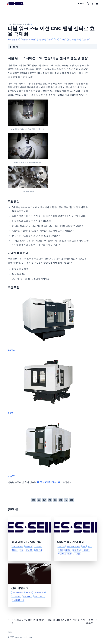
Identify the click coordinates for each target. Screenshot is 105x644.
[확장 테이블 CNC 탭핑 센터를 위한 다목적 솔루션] (30, 539)
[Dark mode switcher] (93, 4)
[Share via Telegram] (72, 500)
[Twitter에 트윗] (39, 500)
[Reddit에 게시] (50, 500)
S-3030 (48, 323)
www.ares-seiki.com (24, 637)
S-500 (48, 386)
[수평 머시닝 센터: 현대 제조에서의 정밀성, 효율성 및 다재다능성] (75, 539)
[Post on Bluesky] (44, 500)
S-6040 (48, 448)
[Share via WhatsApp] (66, 500)
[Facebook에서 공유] (61, 500)
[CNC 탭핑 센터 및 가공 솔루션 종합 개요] (30, 585)
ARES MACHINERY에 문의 (50, 482)
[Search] (88, 4)
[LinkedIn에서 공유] (33, 500)
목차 (15, 47)
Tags (10, 632)
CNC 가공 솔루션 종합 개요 (19, 24)
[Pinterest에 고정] (55, 500)
